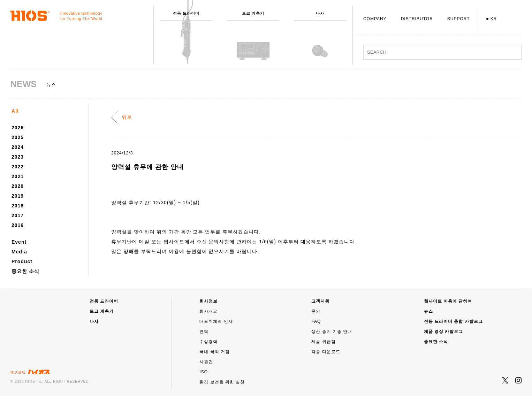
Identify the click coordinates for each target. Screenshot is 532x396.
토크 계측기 (102, 311)
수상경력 (208, 342)
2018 (18, 206)
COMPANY (375, 19)
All (15, 111)
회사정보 (208, 301)
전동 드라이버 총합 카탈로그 (453, 321)
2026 (18, 128)
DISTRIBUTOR (417, 19)
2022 (18, 167)
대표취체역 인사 (216, 321)
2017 (18, 215)
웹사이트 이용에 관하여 (448, 301)
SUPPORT (459, 19)
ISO (204, 372)
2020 (18, 186)
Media (19, 252)
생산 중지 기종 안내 (332, 332)
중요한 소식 (25, 271)
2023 (18, 157)
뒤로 (127, 117)
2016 (18, 225)
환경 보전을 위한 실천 (222, 382)
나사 (94, 321)
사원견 (206, 362)
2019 (18, 196)
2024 (18, 147)
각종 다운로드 (326, 352)
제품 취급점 (323, 342)
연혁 (204, 332)
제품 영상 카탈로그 (444, 332)
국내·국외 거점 (215, 352)
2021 (18, 176)
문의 (316, 311)
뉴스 (428, 311)
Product (22, 261)
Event (19, 242)
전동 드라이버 (104, 301)
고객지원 (320, 301)
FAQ (316, 321)
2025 (18, 137)
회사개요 (208, 311)
